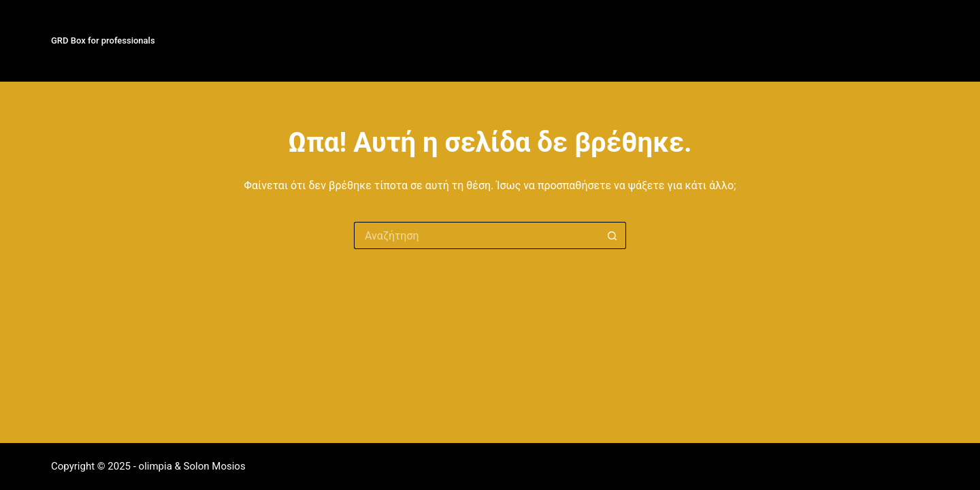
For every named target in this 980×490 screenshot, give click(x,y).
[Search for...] (476, 235)
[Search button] (612, 235)
